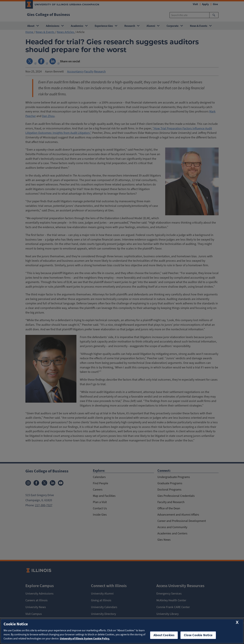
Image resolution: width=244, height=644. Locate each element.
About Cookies (164, 635)
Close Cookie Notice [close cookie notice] (198, 635)
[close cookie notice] (237, 622)
